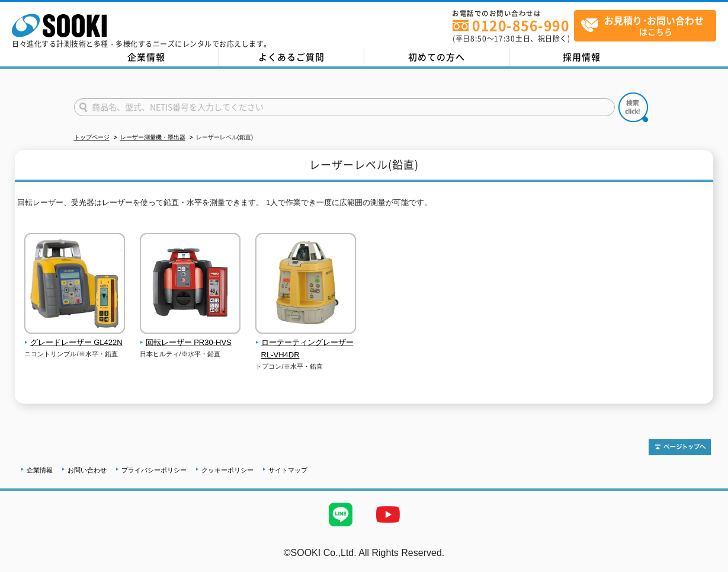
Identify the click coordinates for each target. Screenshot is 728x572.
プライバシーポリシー (154, 470)
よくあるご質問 (291, 57)
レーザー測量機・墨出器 (153, 137)
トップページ (92, 137)
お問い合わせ (87, 470)
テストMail (705, 565)
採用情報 (582, 57)
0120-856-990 (521, 25)
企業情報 (146, 57)
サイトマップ (288, 470)
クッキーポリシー (227, 470)
